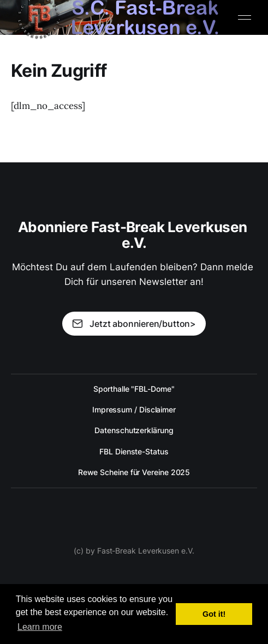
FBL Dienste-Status (134, 451)
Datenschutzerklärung (134, 430)
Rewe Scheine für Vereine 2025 (134, 472)
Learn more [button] (40, 627)
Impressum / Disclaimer (134, 409)
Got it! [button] (214, 614)
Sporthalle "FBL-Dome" (134, 389)
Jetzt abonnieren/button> (134, 324)
